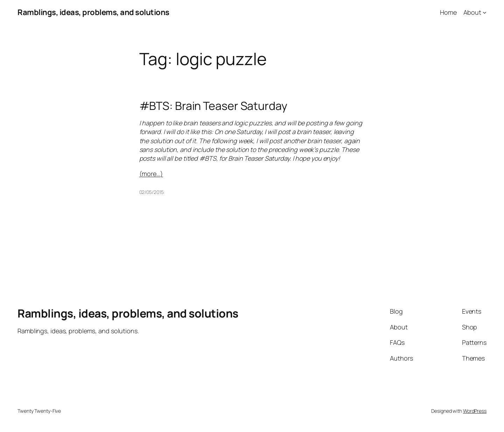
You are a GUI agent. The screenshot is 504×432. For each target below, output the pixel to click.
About (472, 12)
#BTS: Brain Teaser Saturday (213, 106)
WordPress (475, 411)
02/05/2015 (152, 192)
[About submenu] (485, 12)
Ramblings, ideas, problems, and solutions (93, 12)
